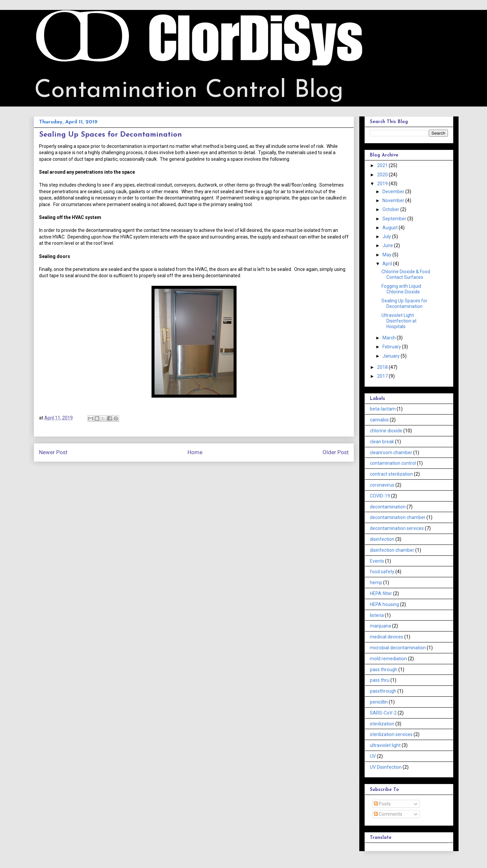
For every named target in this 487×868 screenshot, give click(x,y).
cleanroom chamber (391, 453)
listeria (377, 615)
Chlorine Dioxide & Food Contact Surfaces (406, 274)
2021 (383, 165)
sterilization (382, 724)
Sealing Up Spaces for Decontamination (404, 304)
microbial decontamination (398, 648)
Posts (382, 804)
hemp (376, 583)
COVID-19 (380, 496)
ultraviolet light (385, 745)
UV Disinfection (386, 767)
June (388, 245)
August (391, 228)
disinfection (382, 539)
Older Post (336, 452)
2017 (383, 376)
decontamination (388, 507)
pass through (384, 670)
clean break (382, 442)
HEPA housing (384, 604)
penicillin (379, 702)
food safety (382, 572)
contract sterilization (391, 474)
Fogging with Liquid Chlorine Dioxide (401, 289)
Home (195, 452)
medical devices (387, 637)
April (388, 264)
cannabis (379, 420)
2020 (383, 175)
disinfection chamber (392, 550)
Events (377, 561)
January (392, 356)
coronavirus (382, 485)
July (387, 237)
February (392, 347)
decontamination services (397, 528)
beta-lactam (383, 409)
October (391, 209)
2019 (383, 184)
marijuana (380, 626)
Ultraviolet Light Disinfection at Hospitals (399, 321)
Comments (388, 814)
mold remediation (388, 659)
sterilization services (391, 734)
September (395, 219)
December (394, 192)
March (390, 338)
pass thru (380, 680)
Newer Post (53, 452)
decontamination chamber (398, 517)
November (394, 200)
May (387, 255)
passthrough (383, 691)
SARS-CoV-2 (383, 713)
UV (373, 756)
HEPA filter (381, 593)
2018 (383, 367)
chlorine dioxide (386, 431)
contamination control (393, 463)
